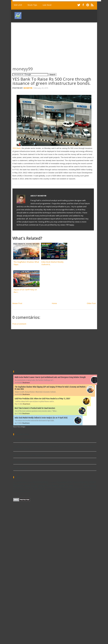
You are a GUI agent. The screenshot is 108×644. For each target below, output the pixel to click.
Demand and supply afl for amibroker (29, 455)
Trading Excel (50, 489)
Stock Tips (32, 5)
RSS (92, 5)
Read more (26, 383)
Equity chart (88, 482)
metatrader (86, 489)
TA (30, 489)
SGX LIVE (18, 5)
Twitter (79, 5)
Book (30, 482)
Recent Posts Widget (19, 427)
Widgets (64, 489)
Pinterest (88, 5)
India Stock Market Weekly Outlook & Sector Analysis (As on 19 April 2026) (41, 418)
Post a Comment (19, 324)
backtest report (75, 489)
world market (25, 491)
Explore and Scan (25, 485)
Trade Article (38, 488)
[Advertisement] (42, 43)
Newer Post (17, 303)
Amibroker (22, 482)
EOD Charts (73, 482)
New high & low (63, 485)
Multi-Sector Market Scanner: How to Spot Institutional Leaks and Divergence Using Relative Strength (50, 377)
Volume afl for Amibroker (24, 440)
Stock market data (21, 489)
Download (61, 482)
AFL (15, 482)
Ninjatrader (78, 486)
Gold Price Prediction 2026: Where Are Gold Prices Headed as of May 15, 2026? (42, 399)
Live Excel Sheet (20, 468)
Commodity (40, 482)
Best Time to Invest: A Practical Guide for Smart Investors (35, 408)
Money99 (28, 88)
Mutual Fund (45, 486)
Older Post (91, 303)
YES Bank (17, 148)
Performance (90, 486)
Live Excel (47, 5)
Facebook (83, 5)
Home (54, 303)
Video (58, 489)
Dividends (52, 483)
